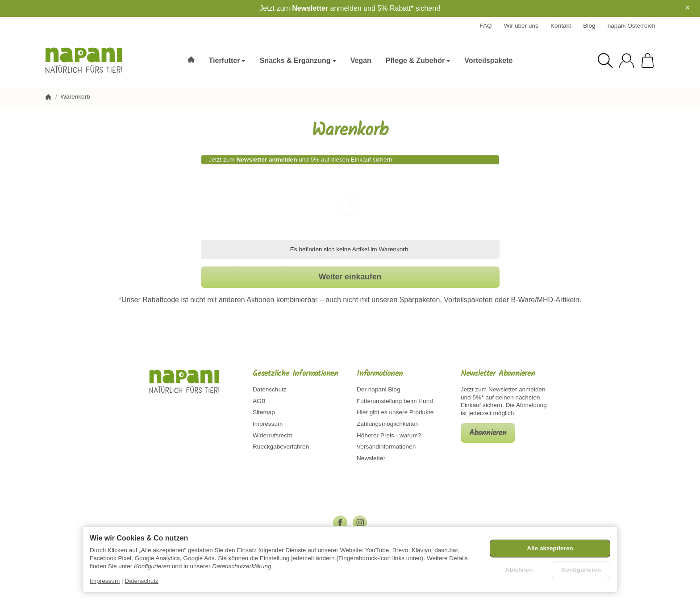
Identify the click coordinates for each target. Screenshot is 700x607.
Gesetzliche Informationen (296, 374)
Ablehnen (519, 570)
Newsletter (310, 8)
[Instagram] (360, 523)
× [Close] (687, 8)
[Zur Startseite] (90, 61)
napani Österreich (631, 26)
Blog (589, 26)
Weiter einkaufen (350, 277)
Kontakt (561, 26)
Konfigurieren (581, 570)
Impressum (105, 581)
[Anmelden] (627, 60)
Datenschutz (142, 581)
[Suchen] (605, 60)
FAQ (485, 26)
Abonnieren (488, 433)
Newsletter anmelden (267, 160)
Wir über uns (521, 26)
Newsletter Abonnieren (498, 374)
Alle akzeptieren (550, 548)
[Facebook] (340, 523)
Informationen (380, 374)
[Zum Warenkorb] (648, 60)
